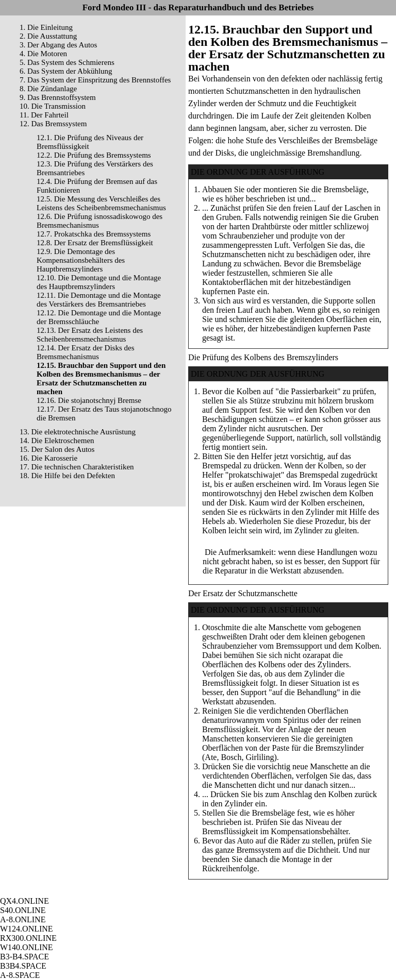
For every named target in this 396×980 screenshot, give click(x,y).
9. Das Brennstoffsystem (58, 97)
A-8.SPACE (20, 975)
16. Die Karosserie (48, 458)
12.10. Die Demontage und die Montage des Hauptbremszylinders (99, 282)
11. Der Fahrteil (44, 115)
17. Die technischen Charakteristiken (77, 467)
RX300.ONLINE (28, 938)
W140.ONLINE (27, 947)
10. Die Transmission (53, 106)
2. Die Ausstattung (48, 36)
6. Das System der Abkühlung (66, 71)
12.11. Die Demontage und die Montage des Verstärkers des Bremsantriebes (99, 300)
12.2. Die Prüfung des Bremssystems (94, 155)
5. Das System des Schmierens (67, 62)
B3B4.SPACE (23, 966)
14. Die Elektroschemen (57, 441)
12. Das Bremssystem (53, 124)
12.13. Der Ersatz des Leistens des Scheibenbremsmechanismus (90, 335)
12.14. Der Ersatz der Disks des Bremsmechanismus (86, 352)
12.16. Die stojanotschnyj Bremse (89, 400)
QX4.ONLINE (24, 901)
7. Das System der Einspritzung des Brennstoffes (95, 80)
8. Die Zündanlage (48, 89)
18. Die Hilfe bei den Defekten (67, 476)
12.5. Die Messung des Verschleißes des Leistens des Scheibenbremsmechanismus (101, 203)
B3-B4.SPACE (24, 957)
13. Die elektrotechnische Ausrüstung (78, 432)
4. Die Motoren (43, 54)
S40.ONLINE (23, 910)
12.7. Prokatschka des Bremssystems (94, 234)
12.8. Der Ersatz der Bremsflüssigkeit (95, 243)
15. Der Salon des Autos (57, 449)
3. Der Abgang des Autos (58, 45)
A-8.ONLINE (23, 919)
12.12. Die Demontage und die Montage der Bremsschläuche (99, 317)
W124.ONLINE (27, 929)
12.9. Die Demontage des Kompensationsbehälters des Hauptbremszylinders (81, 260)
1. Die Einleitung (46, 27)
